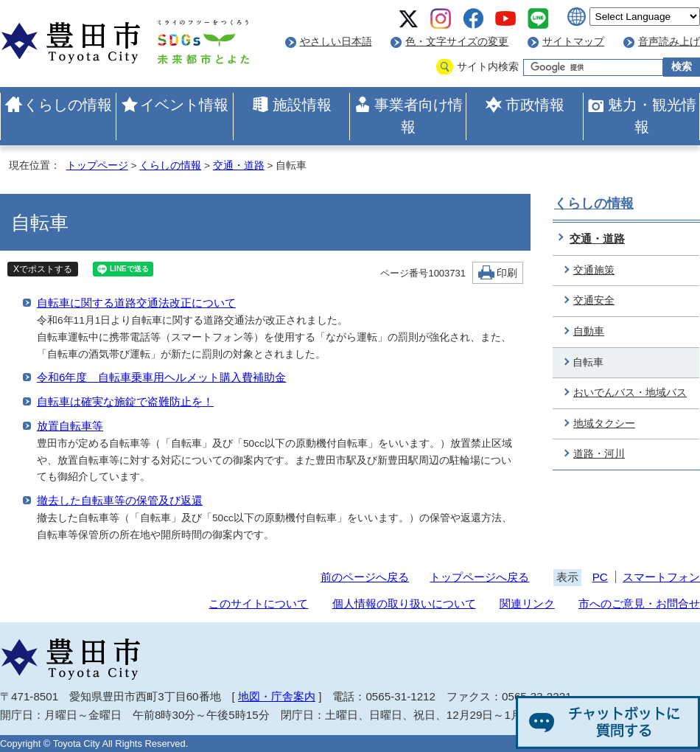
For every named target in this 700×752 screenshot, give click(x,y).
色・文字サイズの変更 (457, 42)
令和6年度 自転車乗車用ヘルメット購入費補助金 (161, 377)
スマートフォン (661, 577)
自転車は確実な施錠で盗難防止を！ (125, 401)
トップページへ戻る (479, 577)
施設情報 (302, 105)
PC (600, 577)
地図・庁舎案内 (277, 696)
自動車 (589, 331)
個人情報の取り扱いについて (404, 603)
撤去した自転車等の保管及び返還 (120, 500)
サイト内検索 (488, 67)
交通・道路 (239, 166)
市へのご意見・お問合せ (639, 603)
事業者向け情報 (419, 116)
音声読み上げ (669, 42)
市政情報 (535, 105)
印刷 (507, 273)
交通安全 (594, 300)
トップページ (97, 166)
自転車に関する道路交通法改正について (136, 303)
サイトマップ (573, 42)
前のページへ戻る (365, 577)
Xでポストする (43, 269)
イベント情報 (184, 105)
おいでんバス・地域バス (630, 393)
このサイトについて (258, 603)
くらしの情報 (68, 105)
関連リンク (527, 603)
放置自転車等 (70, 426)
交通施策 (594, 270)
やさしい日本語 (336, 42)
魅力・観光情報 (652, 116)
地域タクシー (604, 424)
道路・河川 (599, 454)
